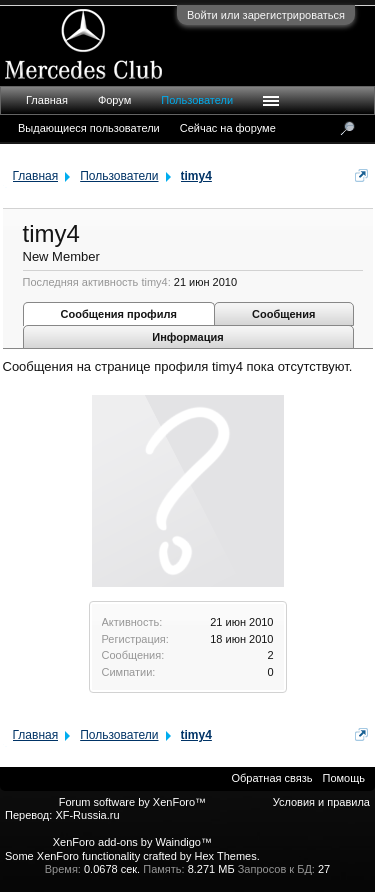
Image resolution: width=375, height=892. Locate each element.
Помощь (344, 778)
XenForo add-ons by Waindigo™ (132, 842)
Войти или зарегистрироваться (266, 15)
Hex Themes (226, 856)
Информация (187, 337)
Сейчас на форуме (228, 128)
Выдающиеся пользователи (89, 128)
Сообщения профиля (119, 314)
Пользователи (197, 100)
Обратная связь (271, 778)
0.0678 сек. (112, 869)
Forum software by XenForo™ (132, 802)
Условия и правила (321, 802)
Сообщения (283, 314)
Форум (114, 100)
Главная (47, 100)
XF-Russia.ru (87, 815)
